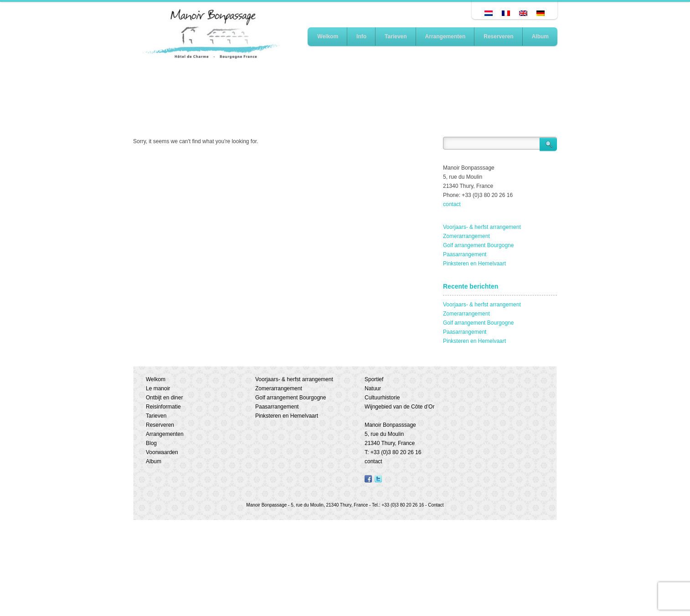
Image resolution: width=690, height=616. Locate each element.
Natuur (373, 388)
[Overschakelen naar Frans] (506, 13)
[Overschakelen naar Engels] (523, 13)
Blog (151, 443)
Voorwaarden (162, 452)
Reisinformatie (163, 407)
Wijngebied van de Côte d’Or (399, 407)
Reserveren (498, 36)
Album (540, 36)
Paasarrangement (465, 254)
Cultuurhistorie (382, 398)
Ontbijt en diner (164, 398)
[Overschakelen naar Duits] (541, 13)
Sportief (374, 379)
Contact (436, 505)
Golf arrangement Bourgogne (478, 245)
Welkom (328, 36)
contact (452, 204)
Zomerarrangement (466, 236)
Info (361, 36)
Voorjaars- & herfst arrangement (482, 227)
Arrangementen (445, 36)
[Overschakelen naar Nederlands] (489, 13)
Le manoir (158, 388)
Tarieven (396, 36)
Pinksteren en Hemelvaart (474, 264)
